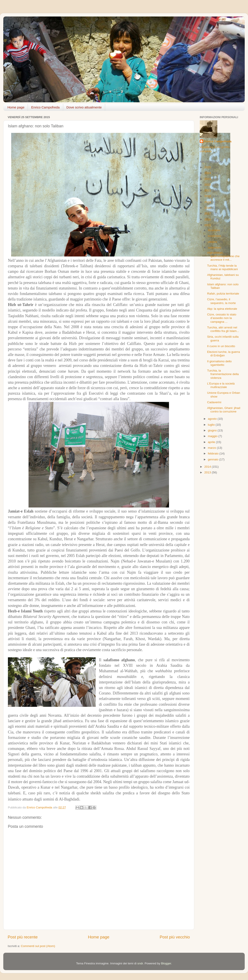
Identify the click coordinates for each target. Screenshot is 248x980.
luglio (212, 425)
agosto (213, 419)
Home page (16, 107)
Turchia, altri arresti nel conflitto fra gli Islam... (223, 329)
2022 (208, 185)
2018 (208, 208)
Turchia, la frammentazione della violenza (223, 374)
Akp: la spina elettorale (222, 309)
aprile (212, 442)
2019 (208, 202)
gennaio (214, 459)
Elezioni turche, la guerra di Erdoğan (224, 354)
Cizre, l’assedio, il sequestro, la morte (222, 301)
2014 (208, 467)
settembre (215, 248)
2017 (208, 213)
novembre (215, 236)
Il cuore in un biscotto (221, 346)
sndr (140, 963)
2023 (208, 179)
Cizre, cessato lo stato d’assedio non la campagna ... (222, 318)
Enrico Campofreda (45, 107)
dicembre (214, 230)
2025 (208, 167)
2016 (208, 219)
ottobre (213, 242)
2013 (208, 472)
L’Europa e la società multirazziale (221, 385)
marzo (212, 448)
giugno (213, 430)
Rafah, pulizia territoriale (223, 294)
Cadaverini (214, 402)
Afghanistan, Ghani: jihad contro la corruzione (224, 410)
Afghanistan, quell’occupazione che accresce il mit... (223, 256)
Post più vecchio (175, 937)
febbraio (214, 453)
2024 (208, 173)
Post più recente (23, 937)
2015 (208, 225)
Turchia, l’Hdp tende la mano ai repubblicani (223, 267)
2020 (208, 196)
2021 (208, 190)
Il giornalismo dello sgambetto (219, 363)
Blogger (166, 963)
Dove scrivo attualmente (84, 107)
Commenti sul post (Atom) (38, 946)
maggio (213, 436)
